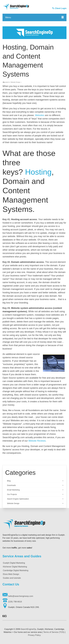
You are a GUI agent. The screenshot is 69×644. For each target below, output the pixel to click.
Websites (40, 115)
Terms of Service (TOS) (54, 632)
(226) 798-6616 (12, 602)
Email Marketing (13, 490)
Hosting (38, 172)
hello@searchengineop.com (18, 596)
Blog (9, 481)
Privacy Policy (34, 635)
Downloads (11, 485)
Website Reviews (37, 441)
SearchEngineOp (28, 629)
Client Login (59, 8)
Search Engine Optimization (18, 499)
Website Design (15, 82)
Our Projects (12, 494)
